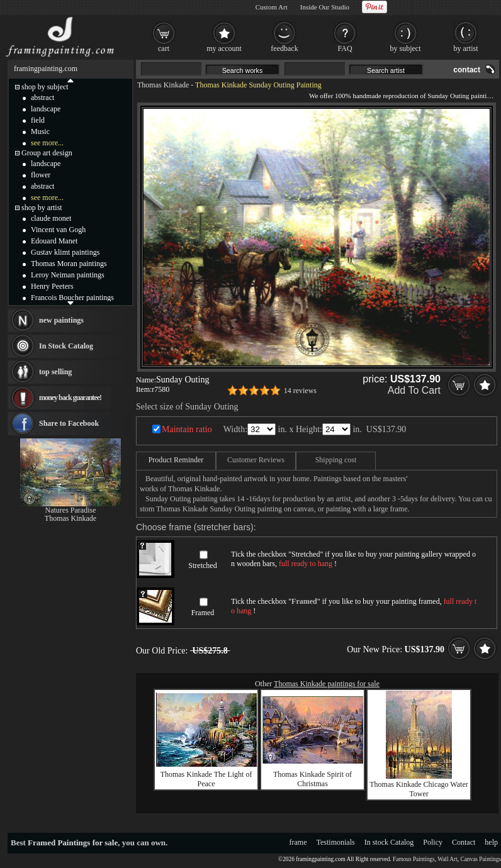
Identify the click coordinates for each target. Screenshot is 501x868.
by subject (406, 48)
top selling (55, 372)
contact (467, 70)
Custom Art (272, 7)
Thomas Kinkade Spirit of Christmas (312, 779)
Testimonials (336, 842)
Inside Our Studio (325, 7)
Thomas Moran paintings (69, 264)
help (491, 842)
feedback (284, 48)
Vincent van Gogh (58, 230)
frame (298, 842)
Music (40, 131)
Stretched (202, 565)
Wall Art (448, 859)
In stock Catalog (389, 842)
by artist (466, 48)
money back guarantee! (70, 398)
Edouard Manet (54, 241)
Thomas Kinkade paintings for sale (327, 684)
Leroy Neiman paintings (68, 275)
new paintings (61, 320)
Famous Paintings (414, 859)
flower (41, 175)
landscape (46, 109)
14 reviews (300, 391)
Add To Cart (414, 390)
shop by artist (42, 208)
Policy (433, 842)
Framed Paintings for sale (73, 843)
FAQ (345, 48)
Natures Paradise (71, 510)
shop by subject (45, 87)
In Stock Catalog (66, 346)
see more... (47, 143)
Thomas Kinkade (163, 85)
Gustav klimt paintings (65, 252)
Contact (464, 842)
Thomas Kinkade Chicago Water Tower (419, 789)
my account (224, 48)
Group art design (47, 153)
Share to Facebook (69, 423)
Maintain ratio (187, 429)
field (38, 120)
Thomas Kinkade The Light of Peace (206, 779)
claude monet (51, 218)
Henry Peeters (52, 286)
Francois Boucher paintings (72, 298)
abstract (42, 97)
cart (164, 48)
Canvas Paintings (481, 859)
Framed (203, 613)
